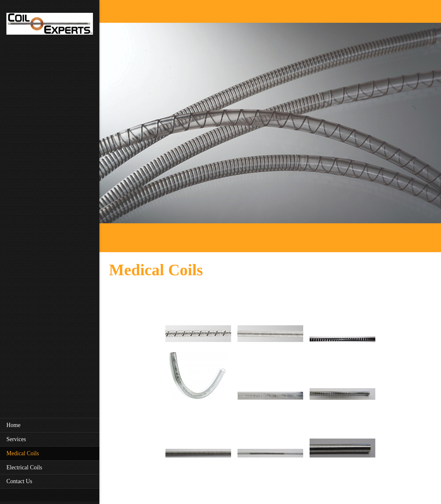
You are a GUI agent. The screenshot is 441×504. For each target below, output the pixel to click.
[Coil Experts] (50, 26)
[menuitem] (50, 425)
